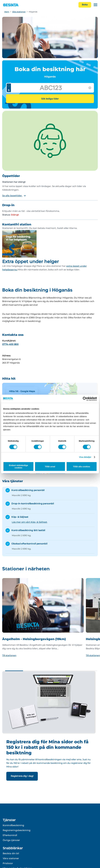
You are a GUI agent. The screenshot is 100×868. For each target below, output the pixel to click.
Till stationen (9, 655)
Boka (85, 5)
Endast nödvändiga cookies (18, 466)
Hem (7, 12)
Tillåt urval (50, 467)
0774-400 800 (10, 344)
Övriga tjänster (11, 840)
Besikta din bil (11, 853)
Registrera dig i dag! (22, 776)
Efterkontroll (10, 835)
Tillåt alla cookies (82, 467)
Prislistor (8, 863)
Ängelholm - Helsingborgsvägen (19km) (34, 639)
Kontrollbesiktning (13, 825)
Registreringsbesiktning (17, 830)
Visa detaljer (85, 457)
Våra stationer (19, 12)
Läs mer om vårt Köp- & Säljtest (29, 522)
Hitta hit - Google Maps (22, 391)
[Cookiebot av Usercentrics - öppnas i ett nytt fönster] (85, 399)
